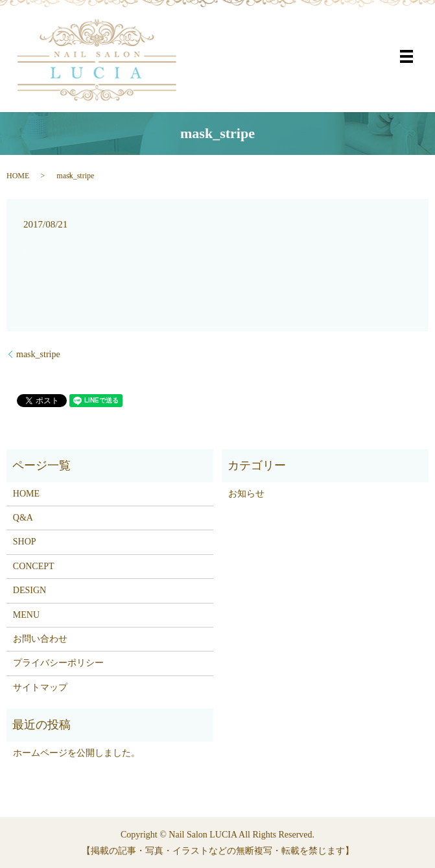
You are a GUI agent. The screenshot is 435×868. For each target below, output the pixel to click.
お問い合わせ (40, 639)
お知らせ (246, 494)
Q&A (23, 518)
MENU (26, 615)
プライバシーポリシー (58, 663)
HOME (18, 176)
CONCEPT (34, 566)
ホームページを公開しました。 (76, 753)
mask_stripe (38, 354)
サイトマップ (40, 687)
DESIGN (29, 590)
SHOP (25, 542)
